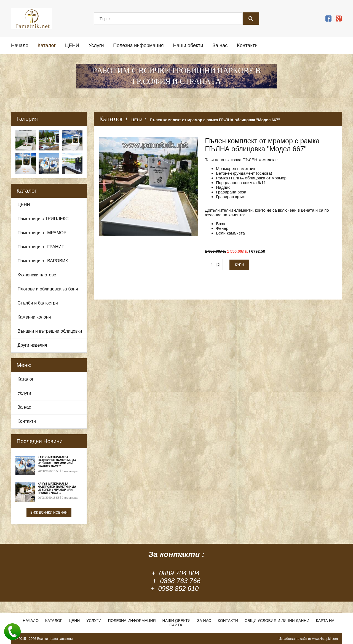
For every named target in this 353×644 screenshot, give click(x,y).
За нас (220, 45)
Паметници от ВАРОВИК (43, 261)
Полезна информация (138, 45)
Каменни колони (34, 317)
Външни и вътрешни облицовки (50, 331)
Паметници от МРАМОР (42, 233)
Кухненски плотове (37, 275)
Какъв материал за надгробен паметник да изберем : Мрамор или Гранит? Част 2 (57, 462)
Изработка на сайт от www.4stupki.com (308, 639)
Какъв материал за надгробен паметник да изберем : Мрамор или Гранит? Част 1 (57, 488)
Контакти (247, 45)
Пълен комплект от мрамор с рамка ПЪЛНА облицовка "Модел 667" (215, 120)
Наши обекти (188, 45)
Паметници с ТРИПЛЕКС (43, 219)
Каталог (47, 45)
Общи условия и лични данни (277, 621)
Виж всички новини (49, 513)
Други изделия (32, 345)
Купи (239, 265)
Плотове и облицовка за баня (48, 289)
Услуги (96, 45)
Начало (20, 45)
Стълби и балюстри (38, 303)
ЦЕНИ (72, 45)
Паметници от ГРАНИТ (41, 247)
